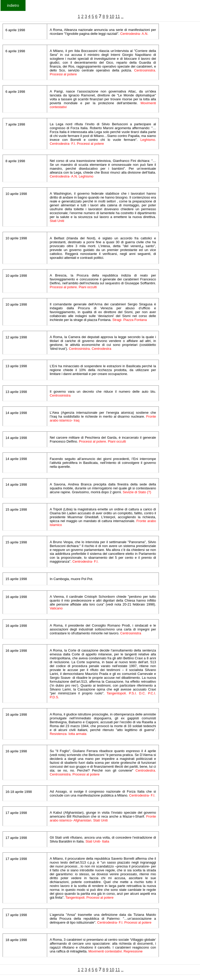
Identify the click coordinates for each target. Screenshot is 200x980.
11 (118, 17)
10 (112, 17)
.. (122, 17)
